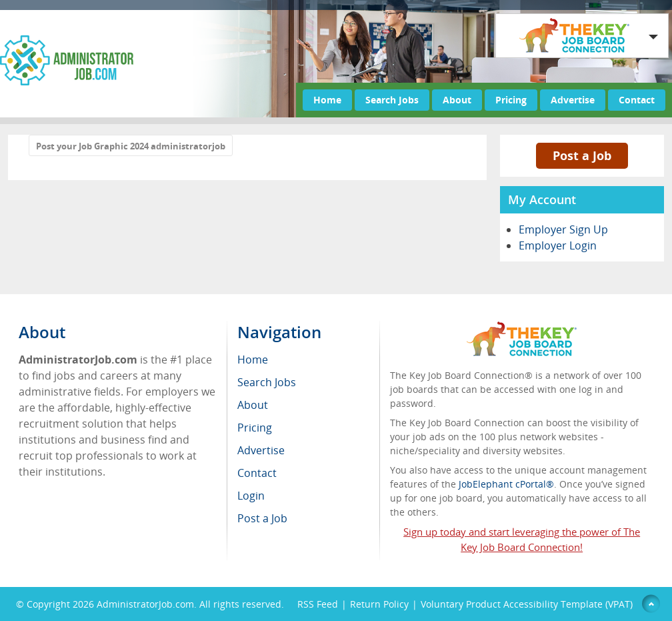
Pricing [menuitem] (255, 428)
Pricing (511, 100)
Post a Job (582, 155)
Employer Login (558, 245)
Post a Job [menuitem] (262, 518)
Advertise (573, 100)
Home (327, 100)
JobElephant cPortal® (506, 484)
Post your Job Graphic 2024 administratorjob (131, 146)
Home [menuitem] (253, 360)
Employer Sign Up (563, 229)
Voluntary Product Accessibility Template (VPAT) (527, 604)
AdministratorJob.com (145, 604)
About (457, 100)
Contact (637, 100)
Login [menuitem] (251, 496)
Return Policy (379, 604)
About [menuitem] (253, 405)
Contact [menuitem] (257, 473)
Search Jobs (392, 100)
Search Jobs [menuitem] (267, 382)
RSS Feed (318, 604)
